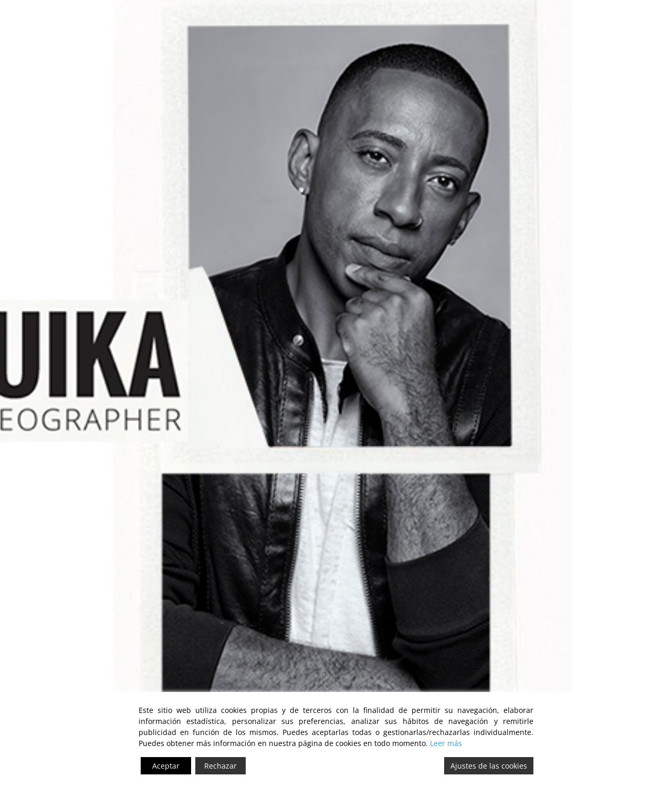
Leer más (446, 743)
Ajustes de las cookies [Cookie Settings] (489, 766)
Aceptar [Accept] (166, 766)
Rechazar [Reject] (220, 766)
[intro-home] (336, 370)
